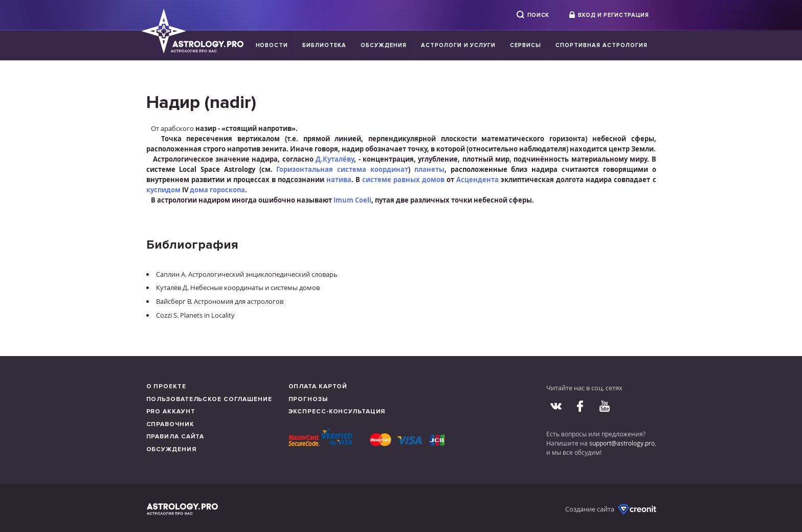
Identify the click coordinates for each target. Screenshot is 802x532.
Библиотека (324, 45)
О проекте (166, 386)
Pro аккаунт (171, 412)
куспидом (163, 190)
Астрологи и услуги (459, 45)
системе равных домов (403, 180)
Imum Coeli (352, 200)
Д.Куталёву (335, 159)
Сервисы (526, 45)
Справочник (170, 424)
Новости (272, 45)
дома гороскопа (217, 190)
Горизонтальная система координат (342, 169)
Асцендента (477, 180)
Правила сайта (175, 437)
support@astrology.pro (622, 443)
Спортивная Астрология (601, 45)
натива (339, 180)
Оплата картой (318, 386)
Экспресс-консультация (337, 412)
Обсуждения (384, 45)
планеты (429, 169)
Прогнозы (308, 399)
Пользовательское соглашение (209, 399)
